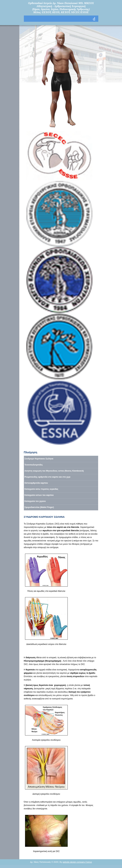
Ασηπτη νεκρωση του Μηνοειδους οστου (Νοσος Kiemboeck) (54, 471)
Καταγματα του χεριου (35, 501)
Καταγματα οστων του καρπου (39, 495)
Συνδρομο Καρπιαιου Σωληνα (39, 459)
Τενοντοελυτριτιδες (34, 465)
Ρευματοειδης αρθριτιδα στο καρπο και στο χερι (47, 477)
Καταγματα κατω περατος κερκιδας (41, 489)
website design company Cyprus (77, 862)
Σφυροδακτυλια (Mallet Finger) (39, 507)
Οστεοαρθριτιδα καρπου (36, 483)
